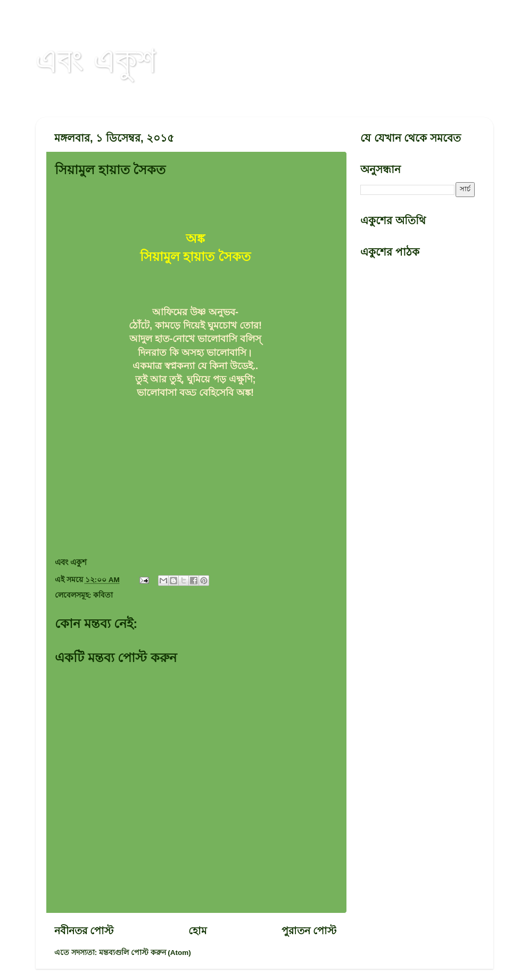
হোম (198, 931)
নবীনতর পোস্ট (84, 931)
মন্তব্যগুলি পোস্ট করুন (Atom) (145, 953)
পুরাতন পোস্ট (309, 931)
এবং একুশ (96, 60)
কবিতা (103, 595)
